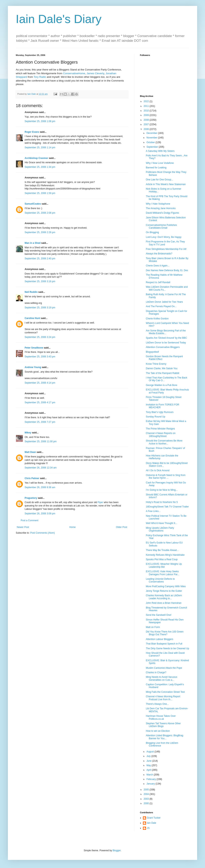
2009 (147, 115)
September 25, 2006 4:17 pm (40, 402)
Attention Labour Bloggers (160, 639)
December (152, 133)
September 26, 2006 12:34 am (41, 468)
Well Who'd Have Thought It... (162, 523)
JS (148, 828)
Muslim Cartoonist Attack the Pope (164, 668)
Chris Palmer (32, 478)
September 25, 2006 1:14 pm (40, 147)
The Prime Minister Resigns (160, 429)
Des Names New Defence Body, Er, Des (167, 270)
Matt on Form (153, 627)
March (150, 775)
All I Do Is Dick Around (158, 470)
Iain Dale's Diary (59, 19)
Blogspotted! (152, 352)
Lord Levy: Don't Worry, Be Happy (164, 237)
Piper (100, 502)
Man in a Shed (33, 243)
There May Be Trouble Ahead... (162, 550)
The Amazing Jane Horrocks (161, 208)
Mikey (28, 433)
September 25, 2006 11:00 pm (41, 441)
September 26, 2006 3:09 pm (40, 514)
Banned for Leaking (156, 168)
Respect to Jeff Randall (158, 282)
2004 (147, 794)
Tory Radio (40, 77)
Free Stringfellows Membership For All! (166, 249)
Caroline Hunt (32, 318)
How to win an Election (158, 731)
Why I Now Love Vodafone (160, 163)
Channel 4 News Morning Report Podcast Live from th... (163, 698)
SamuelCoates (33, 204)
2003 (147, 799)
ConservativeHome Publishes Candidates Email (161, 226)
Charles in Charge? (156, 672)
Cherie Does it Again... (158, 266)
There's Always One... (157, 704)
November (152, 138)
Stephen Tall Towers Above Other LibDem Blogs (163, 725)
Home (73, 527)
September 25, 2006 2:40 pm (40, 259)
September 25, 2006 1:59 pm (40, 193)
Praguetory (31, 498)
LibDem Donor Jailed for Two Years (164, 302)
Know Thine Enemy (156, 364)
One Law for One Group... (159, 180)
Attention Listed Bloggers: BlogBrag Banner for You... (164, 737)
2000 (147, 803)
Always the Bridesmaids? (159, 254)
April (149, 770)
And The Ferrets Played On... (161, 306)
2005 (147, 790)
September (153, 147)
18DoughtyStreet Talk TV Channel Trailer (167, 507)
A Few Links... (153, 511)
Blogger (117, 850)
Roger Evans (32, 132)
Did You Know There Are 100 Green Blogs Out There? (165, 633)
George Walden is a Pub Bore (162, 385)
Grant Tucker (154, 818)
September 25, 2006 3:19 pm (40, 308)
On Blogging (152, 232)
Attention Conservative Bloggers (163, 347)
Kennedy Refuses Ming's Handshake (165, 555)
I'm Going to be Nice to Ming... (162, 490)
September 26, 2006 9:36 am (40, 487)
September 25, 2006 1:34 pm (40, 167)
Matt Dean (30, 452)
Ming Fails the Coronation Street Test (165, 692)
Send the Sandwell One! (159, 615)
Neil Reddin (31, 292)
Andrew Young (33, 367)
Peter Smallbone (34, 348)
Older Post (122, 527)
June (149, 761)
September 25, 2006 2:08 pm (40, 213)
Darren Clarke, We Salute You (162, 368)
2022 (147, 101)
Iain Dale (151, 823)
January (151, 784)
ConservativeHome (74, 73)
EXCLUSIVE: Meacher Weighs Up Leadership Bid (164, 565)
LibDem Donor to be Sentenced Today (166, 343)
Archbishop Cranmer (36, 158)
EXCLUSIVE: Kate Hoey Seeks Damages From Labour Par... (163, 573)
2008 (147, 120)
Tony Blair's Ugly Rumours (160, 412)
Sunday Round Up (156, 417)
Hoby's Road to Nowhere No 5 (162, 502)
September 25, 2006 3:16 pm (40, 281)
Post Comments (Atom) (42, 533)
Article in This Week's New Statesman (166, 184)
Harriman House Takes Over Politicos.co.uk (161, 717)
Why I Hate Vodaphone (158, 204)
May (149, 765)
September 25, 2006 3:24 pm (40, 337)
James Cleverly (95, 73)
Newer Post (23, 527)
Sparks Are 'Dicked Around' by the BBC (166, 338)
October (151, 142)
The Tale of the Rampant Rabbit (163, 373)
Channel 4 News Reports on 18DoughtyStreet (161, 435)
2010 (147, 111)
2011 (147, 106)
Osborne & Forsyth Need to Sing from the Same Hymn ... (166, 477)
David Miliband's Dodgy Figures (162, 213)
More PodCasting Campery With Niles (166, 586)
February (151, 779)
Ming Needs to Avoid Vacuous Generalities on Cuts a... (162, 678)
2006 (147, 129)
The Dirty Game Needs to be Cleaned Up (167, 648)
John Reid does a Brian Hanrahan (164, 603)
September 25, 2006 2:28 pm (40, 232)
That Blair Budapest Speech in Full (164, 644)
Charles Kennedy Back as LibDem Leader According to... (164, 597)
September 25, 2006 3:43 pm (40, 357)
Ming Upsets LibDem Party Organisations (160, 529)
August (150, 752)
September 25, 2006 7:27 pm (40, 422)
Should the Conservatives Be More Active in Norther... (164, 442)
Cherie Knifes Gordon (157, 319)
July (149, 756)
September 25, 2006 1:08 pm (40, 121)
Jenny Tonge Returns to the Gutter (164, 591)
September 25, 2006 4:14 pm (40, 383)
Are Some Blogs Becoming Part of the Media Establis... (166, 332)
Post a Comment (29, 520)
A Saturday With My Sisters (160, 151)
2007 (147, 124)
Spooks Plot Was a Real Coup (162, 559)
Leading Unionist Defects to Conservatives (160, 580)
